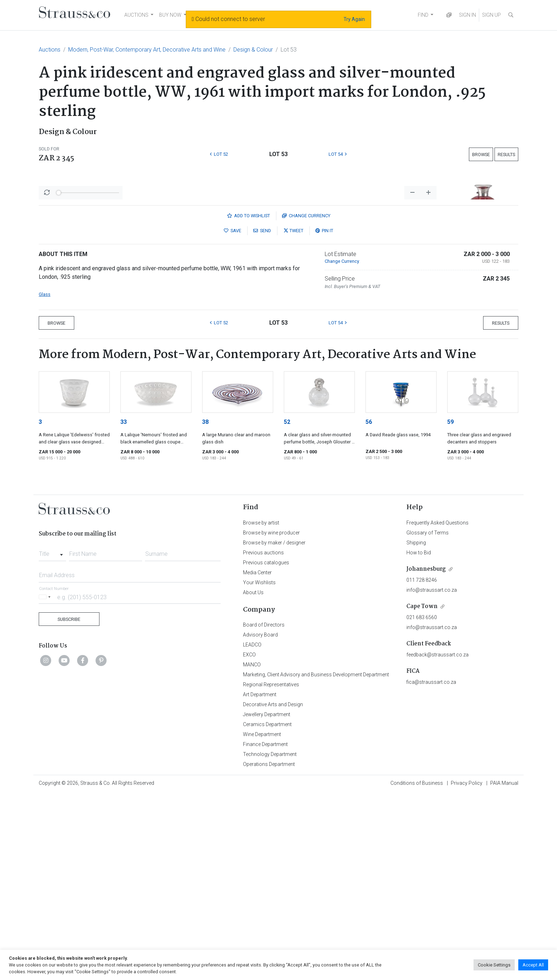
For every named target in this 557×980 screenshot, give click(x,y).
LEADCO (252, 831)
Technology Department (270, 941)
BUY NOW (170, 15)
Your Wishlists (259, 769)
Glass (45, 481)
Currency (306, 402)
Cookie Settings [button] (494, 965)
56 (369, 608)
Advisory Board (260, 821)
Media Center (257, 759)
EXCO (249, 841)
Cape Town (422, 793)
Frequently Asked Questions (437, 709)
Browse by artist (261, 709)
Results (506, 155)
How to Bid (419, 739)
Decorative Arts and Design (273, 891)
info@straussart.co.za (432, 776)
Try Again (354, 19)
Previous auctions (263, 739)
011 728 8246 (422, 766)
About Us (253, 779)
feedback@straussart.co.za (437, 841)
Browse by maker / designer (274, 729)
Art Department (260, 881)
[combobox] (52, 738)
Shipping (416, 729)
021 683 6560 (422, 804)
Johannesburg (426, 755)
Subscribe (69, 806)
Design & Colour (253, 50)
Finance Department (265, 931)
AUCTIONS (136, 15)
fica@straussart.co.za (431, 868)
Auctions (50, 50)
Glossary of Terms (428, 719)
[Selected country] (46, 783)
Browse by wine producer (271, 719)
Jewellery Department (267, 901)
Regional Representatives (271, 871)
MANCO (252, 851)
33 (124, 608)
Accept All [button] (533, 965)
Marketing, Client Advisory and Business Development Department (316, 861)
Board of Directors (264, 811)
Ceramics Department (267, 911)
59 (450, 608)
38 (205, 608)
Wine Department (262, 921)
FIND (423, 15)
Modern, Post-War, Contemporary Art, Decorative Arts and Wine (147, 50)
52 (287, 608)
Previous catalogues (266, 749)
